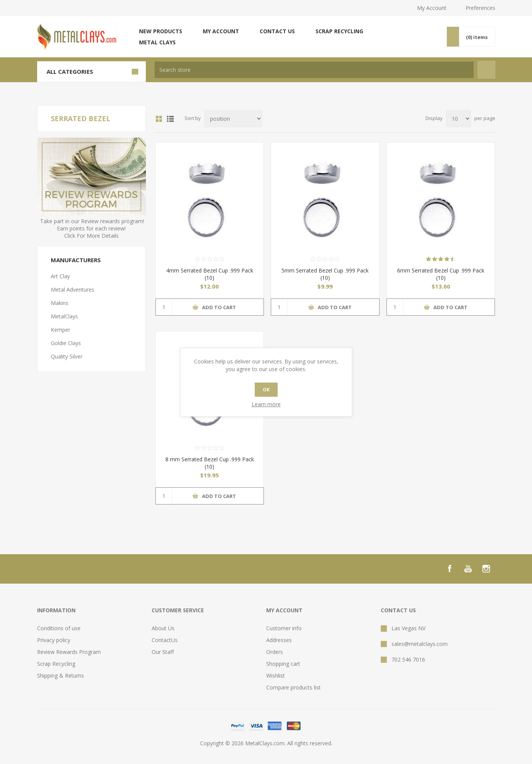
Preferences (480, 8)
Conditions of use (59, 628)
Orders (275, 652)
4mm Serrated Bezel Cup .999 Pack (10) (210, 274)
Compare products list (293, 687)
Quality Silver (67, 356)
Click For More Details (91, 236)
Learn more (266, 404)
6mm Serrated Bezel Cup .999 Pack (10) (441, 274)
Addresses (279, 640)
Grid (159, 119)
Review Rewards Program (69, 652)
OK (266, 390)
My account (221, 31)
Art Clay (60, 276)
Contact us (277, 31)
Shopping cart (283, 664)
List (170, 119)
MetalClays (64, 316)
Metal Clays (157, 42)
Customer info (284, 628)
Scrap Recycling (339, 31)
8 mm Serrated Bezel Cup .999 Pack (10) (210, 463)
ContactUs (165, 640)
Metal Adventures (73, 290)
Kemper (61, 330)
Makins (60, 303)
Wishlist (276, 676)
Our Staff (163, 652)
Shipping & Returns (61, 676)
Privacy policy (54, 640)
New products (161, 31)
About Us (163, 628)
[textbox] (314, 70)
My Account (432, 8)
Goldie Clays (66, 343)
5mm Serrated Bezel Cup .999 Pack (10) (325, 274)
